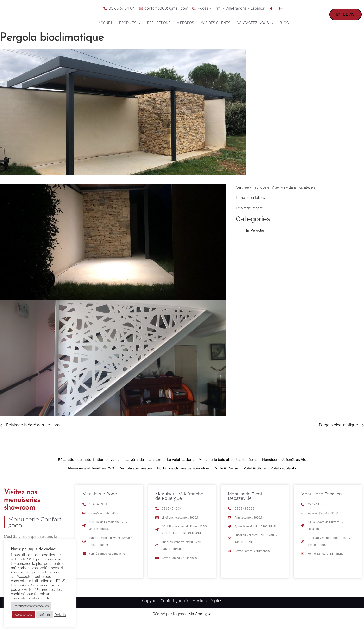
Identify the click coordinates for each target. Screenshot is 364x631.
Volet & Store (255, 476)
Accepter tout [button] (23, 615)
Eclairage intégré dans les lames (35, 433)
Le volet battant (180, 467)
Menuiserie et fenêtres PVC (91, 476)
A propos (185, 23)
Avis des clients (215, 23)
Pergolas (258, 238)
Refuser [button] (45, 615)
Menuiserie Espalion (321, 501)
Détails (60, 615)
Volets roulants (283, 476)
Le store (155, 467)
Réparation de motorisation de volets (89, 467)
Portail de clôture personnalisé (183, 476)
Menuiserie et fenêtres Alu (284, 467)
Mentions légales (207, 608)
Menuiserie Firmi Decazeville (245, 504)
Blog (284, 23)
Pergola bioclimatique (338, 433)
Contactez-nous (255, 23)
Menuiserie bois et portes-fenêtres (228, 467)
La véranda (135, 467)
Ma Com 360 (200, 621)
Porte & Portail (226, 476)
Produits (130, 23)
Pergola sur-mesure (135, 476)
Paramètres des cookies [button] (31, 606)
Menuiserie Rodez (101, 501)
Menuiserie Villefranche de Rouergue (179, 504)
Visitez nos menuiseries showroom (22, 507)
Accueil (106, 23)
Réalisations (159, 23)
